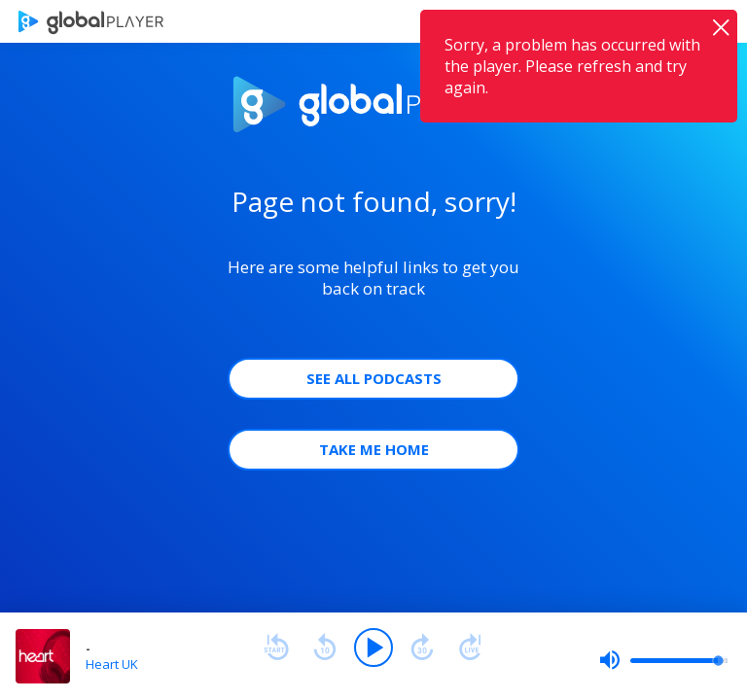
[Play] (373, 647)
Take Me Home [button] (374, 449)
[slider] (663, 660)
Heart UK (112, 664)
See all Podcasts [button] (374, 378)
